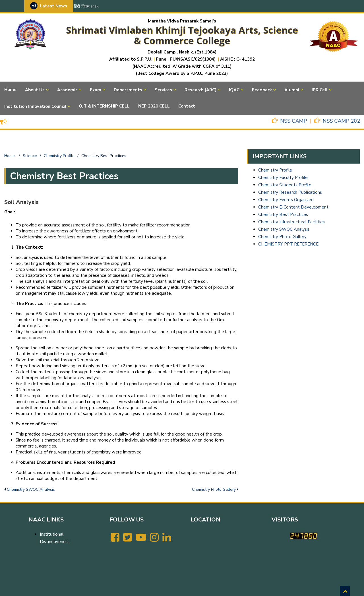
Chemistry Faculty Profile (283, 178)
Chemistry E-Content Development (293, 207)
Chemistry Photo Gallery (214, 489)
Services (163, 90)
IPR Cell (320, 90)
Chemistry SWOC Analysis (31, 489)
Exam (96, 90)
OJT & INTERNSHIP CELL (104, 106)
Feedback (262, 90)
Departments (128, 90)
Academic (67, 90)
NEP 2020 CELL (154, 106)
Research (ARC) (200, 90)
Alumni (292, 90)
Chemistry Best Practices (283, 215)
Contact (187, 106)
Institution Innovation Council (35, 106)
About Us (35, 90)
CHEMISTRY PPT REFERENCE (288, 244)
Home (10, 90)
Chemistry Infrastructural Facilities (291, 222)
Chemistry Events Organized (286, 200)
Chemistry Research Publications (290, 192)
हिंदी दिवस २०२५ (86, 6)
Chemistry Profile (275, 170)
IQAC (234, 90)
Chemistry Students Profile (285, 185)
